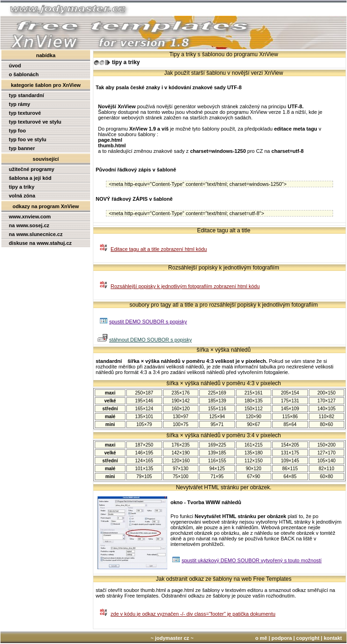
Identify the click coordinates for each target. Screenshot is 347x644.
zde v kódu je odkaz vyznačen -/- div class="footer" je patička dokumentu (193, 614)
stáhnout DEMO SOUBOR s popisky (151, 340)
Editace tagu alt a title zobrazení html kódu (159, 249)
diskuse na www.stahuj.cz (40, 243)
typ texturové (25, 113)
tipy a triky (22, 187)
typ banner (22, 148)
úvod (15, 66)
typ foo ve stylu (28, 139)
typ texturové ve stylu (35, 122)
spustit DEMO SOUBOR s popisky (148, 322)
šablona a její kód (30, 178)
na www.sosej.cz (29, 225)
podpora (282, 638)
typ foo (17, 131)
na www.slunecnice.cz (36, 234)
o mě (261, 638)
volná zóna (22, 196)
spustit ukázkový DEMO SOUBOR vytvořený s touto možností (252, 560)
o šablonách (24, 74)
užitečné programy (32, 169)
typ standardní (26, 95)
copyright (308, 638)
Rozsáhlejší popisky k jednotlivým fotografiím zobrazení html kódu (185, 286)
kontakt (333, 638)
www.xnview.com (30, 217)
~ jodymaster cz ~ (172, 638)
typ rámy (20, 104)
